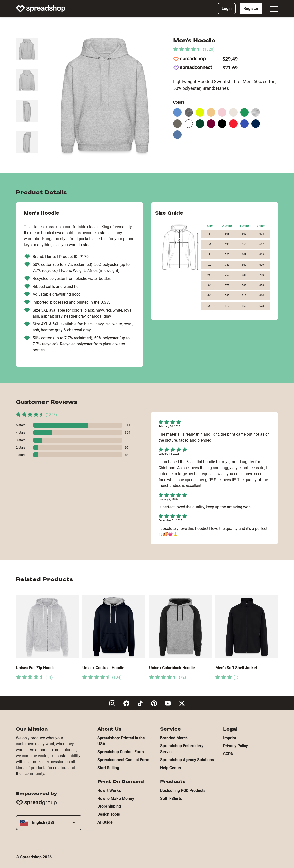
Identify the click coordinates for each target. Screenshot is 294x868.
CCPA (228, 754)
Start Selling (108, 768)
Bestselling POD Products (183, 790)
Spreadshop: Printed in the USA (121, 741)
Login (227, 9)
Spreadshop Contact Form (121, 752)
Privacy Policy (236, 746)
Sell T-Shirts (171, 798)
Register (251, 9)
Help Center (171, 768)
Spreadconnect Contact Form (123, 760)
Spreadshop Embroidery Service (182, 749)
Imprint (230, 738)
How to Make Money (116, 798)
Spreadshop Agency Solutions (187, 760)
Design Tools (109, 814)
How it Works (109, 790)
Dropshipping (109, 806)
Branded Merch (174, 738)
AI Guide (105, 822)
